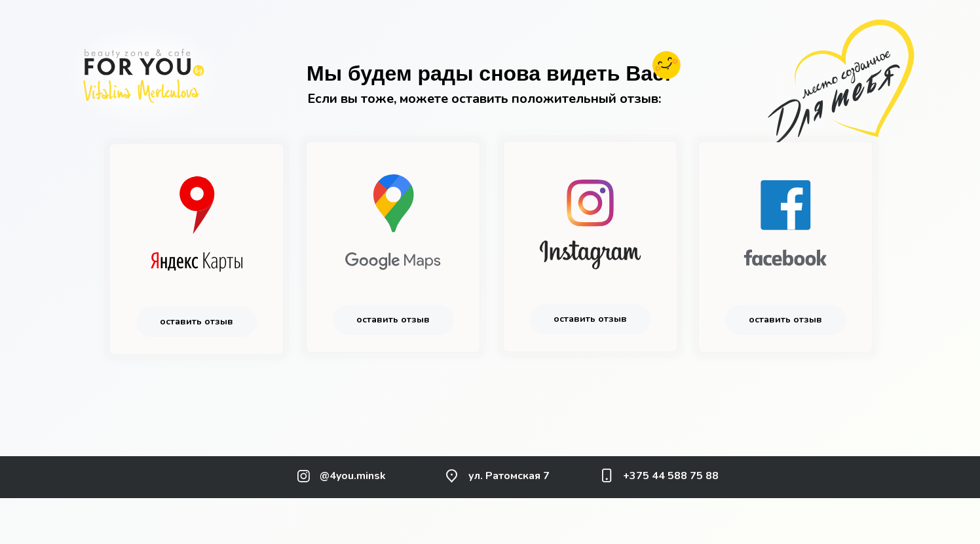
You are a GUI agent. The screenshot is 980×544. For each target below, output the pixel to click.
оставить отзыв (197, 321)
